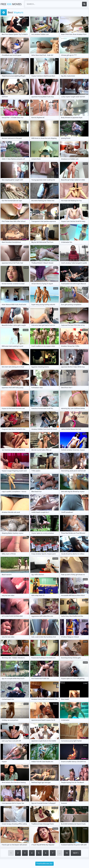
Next (76, 853)
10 (67, 853)
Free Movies (11, 4)
